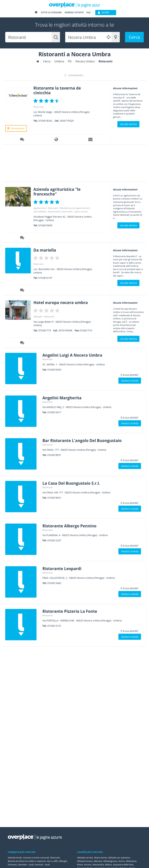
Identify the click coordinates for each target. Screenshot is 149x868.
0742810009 (45, 225)
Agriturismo (40, 208)
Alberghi (38, 316)
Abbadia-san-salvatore (119, 858)
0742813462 (54, 583)
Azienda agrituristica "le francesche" (58, 191)
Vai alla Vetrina (128, 124)
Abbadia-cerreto (85, 858)
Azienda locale (15, 858)
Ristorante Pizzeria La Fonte (71, 611)
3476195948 (65, 330)
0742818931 (54, 454)
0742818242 (45, 120)
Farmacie (12, 865)
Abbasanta (131, 861)
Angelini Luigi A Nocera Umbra (74, 354)
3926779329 (67, 120)
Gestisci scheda (130, 380)
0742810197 (45, 277)
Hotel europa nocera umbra (62, 302)
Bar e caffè (53, 861)
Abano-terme (100, 858)
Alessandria (98, 865)
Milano (108, 865)
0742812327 (54, 540)
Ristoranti (38, 107)
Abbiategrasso (110, 861)
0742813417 (54, 412)
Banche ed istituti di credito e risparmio (27, 861)
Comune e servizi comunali (36, 858)
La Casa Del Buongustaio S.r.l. (73, 483)
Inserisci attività (74, 12)
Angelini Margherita (63, 397)
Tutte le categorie (51, 12)
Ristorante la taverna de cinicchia (59, 90)
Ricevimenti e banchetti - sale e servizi (68, 211)
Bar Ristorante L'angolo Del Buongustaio (84, 440)
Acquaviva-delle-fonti (123, 865)
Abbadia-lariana (85, 861)
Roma (80, 865)
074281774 (45, 330)
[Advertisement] (73, 164)
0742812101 (54, 625)
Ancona (88, 865)
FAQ (88, 12)
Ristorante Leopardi (63, 568)
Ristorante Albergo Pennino (71, 525)
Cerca (134, 37)
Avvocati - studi (42, 865)
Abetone (98, 861)
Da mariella (45, 250)
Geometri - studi (26, 865)
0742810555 (54, 369)
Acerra (121, 861)
